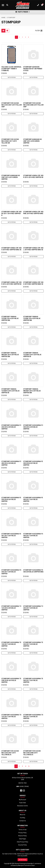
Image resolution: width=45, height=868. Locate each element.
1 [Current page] (16, 37)
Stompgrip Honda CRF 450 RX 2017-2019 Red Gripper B (11, 213)
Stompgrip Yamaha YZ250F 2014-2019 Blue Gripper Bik (10, 318)
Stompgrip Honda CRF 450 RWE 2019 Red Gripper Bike (33, 213)
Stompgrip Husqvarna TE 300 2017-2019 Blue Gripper (33, 680)
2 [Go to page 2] (19, 37)
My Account (23, 800)
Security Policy (22, 845)
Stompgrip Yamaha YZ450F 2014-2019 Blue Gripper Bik (32, 318)
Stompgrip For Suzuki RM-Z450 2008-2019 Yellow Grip (33, 105)
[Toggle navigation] (3, 5)
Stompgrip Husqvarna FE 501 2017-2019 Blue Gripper (11, 536)
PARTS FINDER (22, 12)
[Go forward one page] (29, 37)
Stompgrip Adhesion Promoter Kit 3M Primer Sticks (33, 69)
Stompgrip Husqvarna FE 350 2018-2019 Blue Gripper (11, 499)
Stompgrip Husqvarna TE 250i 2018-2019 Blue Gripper (11, 680)
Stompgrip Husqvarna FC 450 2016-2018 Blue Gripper (11, 463)
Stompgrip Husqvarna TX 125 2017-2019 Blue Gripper (11, 717)
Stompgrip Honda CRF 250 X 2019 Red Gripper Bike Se (33, 283)
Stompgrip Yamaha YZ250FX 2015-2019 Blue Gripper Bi (32, 355)
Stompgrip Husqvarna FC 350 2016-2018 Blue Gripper (33, 427)
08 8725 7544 (22, 783)
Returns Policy (22, 836)
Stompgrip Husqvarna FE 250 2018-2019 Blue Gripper (33, 463)
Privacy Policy (22, 833)
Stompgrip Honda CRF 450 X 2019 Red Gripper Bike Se (11, 249)
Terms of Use (23, 830)
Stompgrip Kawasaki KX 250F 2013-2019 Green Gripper (11, 177)
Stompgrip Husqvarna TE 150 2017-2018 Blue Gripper (11, 644)
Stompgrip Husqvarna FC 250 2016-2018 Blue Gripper (11, 427)
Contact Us (23, 821)
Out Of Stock (12, 77)
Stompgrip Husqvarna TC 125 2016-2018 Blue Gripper (11, 608)
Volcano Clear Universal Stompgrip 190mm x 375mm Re (11, 69)
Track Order (22, 803)
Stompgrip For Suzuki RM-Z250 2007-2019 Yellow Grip (12, 105)
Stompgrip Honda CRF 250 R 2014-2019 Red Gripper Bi (11, 283)
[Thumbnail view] (3, 31)
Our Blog (22, 818)
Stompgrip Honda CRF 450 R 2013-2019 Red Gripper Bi (33, 176)
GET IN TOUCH (23, 860)
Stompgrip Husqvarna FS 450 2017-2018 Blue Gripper (33, 536)
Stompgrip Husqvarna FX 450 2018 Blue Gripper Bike (33, 571)
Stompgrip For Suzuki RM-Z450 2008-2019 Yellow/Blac (32, 753)
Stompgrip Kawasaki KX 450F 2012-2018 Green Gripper (32, 141)
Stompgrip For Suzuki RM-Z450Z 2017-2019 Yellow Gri (10, 141)
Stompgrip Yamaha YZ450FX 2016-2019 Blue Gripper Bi (10, 391)
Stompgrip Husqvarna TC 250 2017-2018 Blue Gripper (33, 608)
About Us (22, 815)
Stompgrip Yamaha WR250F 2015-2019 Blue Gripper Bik (10, 355)
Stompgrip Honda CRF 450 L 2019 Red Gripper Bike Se (33, 249)
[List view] (7, 31)
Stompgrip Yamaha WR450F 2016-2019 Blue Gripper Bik (32, 391)
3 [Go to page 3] (22, 37)
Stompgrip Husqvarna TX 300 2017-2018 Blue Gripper (33, 717)
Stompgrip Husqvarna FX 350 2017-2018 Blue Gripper (11, 572)
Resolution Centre (23, 806)
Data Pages (23, 839)
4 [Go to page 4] (25, 37)
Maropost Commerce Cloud (26, 865)
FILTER (39, 31)
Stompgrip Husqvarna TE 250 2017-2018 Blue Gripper (33, 644)
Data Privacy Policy (23, 842)
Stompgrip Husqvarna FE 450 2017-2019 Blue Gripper (33, 499)
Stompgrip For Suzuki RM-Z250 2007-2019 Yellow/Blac (10, 753)
